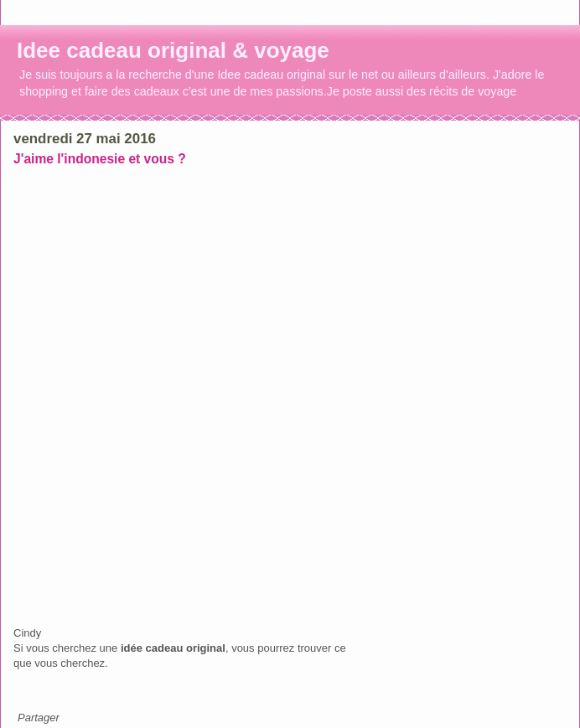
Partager (39, 718)
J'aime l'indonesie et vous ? (100, 159)
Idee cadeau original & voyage (173, 50)
